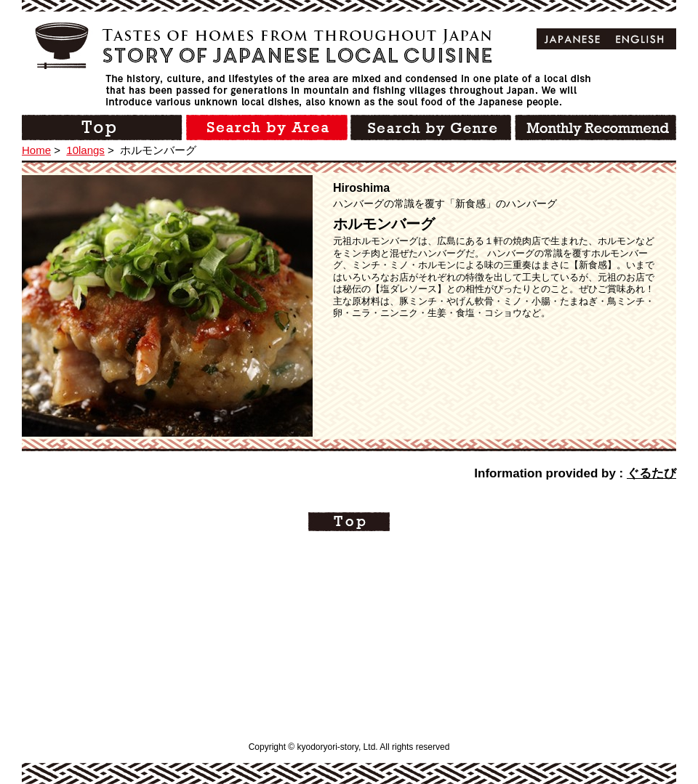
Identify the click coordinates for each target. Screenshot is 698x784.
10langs (85, 150)
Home (36, 150)
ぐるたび (651, 473)
